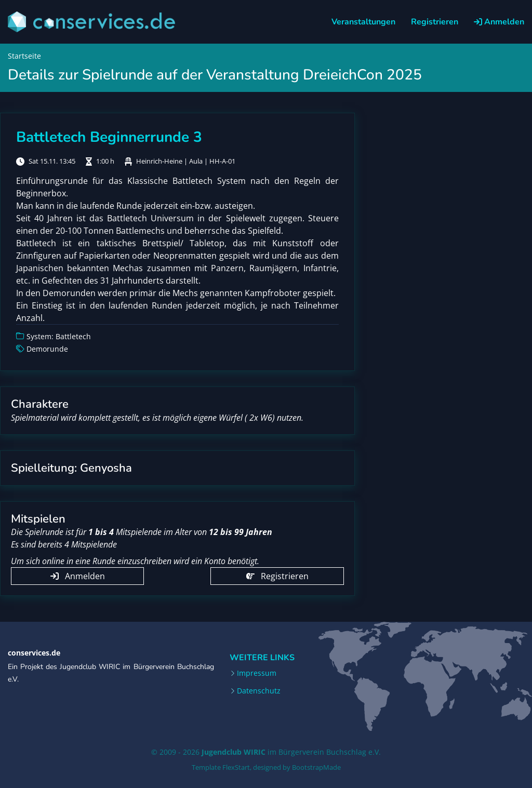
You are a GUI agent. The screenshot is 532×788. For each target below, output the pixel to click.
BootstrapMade (316, 767)
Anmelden (499, 22)
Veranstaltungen (363, 22)
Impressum (257, 673)
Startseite (24, 56)
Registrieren (435, 22)
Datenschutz (259, 691)
